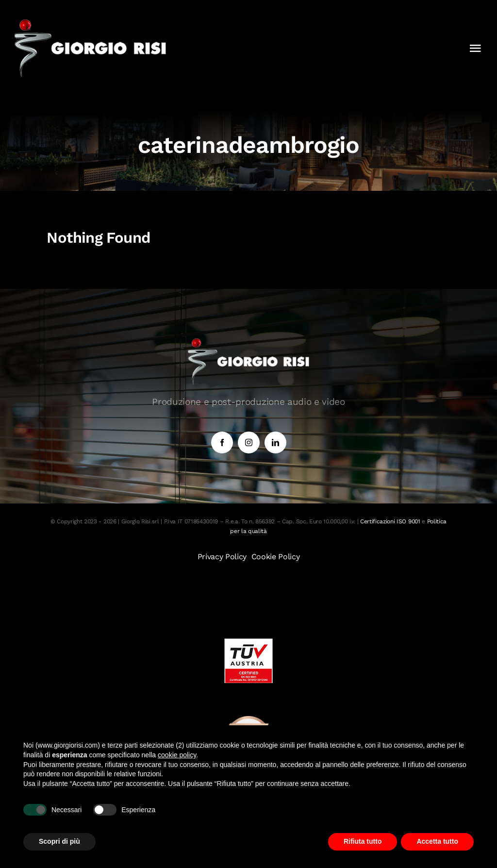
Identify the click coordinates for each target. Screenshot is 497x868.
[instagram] (249, 442)
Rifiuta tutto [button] (363, 841)
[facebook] (222, 442)
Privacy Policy (222, 557)
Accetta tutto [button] (437, 841)
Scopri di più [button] (59, 841)
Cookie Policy (276, 557)
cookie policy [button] (177, 755)
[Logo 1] (90, 23)
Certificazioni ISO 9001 (390, 521)
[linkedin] (275, 442)
